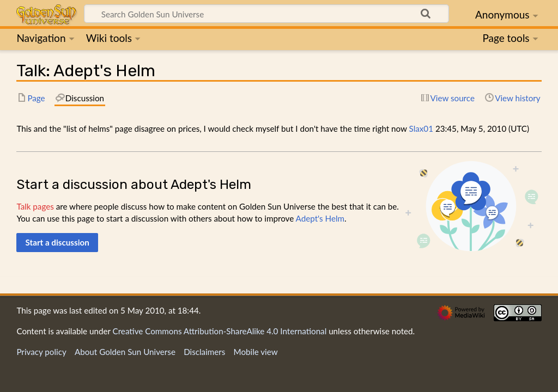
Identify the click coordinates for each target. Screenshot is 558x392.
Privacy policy (41, 352)
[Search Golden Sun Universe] (266, 14)
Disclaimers (204, 352)
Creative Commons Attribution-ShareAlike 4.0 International (220, 331)
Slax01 (421, 128)
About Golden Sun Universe (125, 352)
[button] (57, 242)
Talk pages (35, 206)
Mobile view (256, 352)
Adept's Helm (320, 218)
